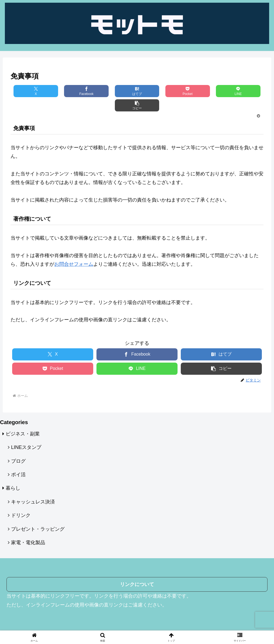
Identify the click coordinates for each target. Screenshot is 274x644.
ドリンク (21, 501)
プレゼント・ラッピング (38, 515)
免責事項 (149, 620)
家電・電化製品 (28, 528)
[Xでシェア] (32, 91)
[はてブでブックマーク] (116, 91)
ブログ (18, 447)
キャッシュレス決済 (33, 488)
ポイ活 (18, 460)
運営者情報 (83, 620)
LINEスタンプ (26, 433)
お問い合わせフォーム (182, 620)
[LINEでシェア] (200, 91)
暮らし (13, 474)
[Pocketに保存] (158, 91)
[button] (242, 91)
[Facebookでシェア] (74, 91)
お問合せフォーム (74, 250)
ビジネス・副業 (23, 420)
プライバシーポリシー (117, 620)
